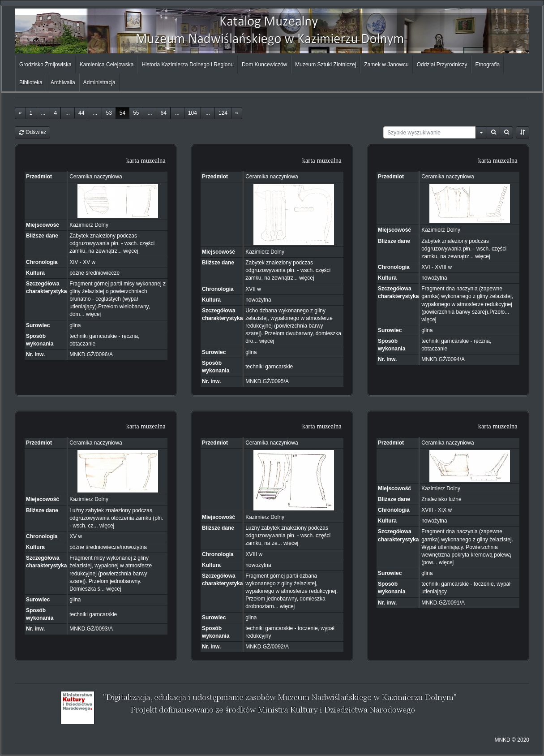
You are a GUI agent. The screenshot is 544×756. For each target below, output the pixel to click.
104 (193, 113)
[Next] (237, 113)
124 (223, 113)
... (43, 113)
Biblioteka (31, 82)
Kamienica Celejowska (107, 65)
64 (164, 113)
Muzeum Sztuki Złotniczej (326, 65)
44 (81, 113)
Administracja (99, 82)
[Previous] (20, 113)
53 (109, 113)
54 (122, 113)
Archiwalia (63, 82)
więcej (131, 251)
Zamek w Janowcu (386, 65)
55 (136, 113)
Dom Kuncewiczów (264, 65)
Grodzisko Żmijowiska (45, 65)
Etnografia (487, 65)
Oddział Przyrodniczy (442, 65)
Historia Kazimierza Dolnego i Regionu (187, 65)
